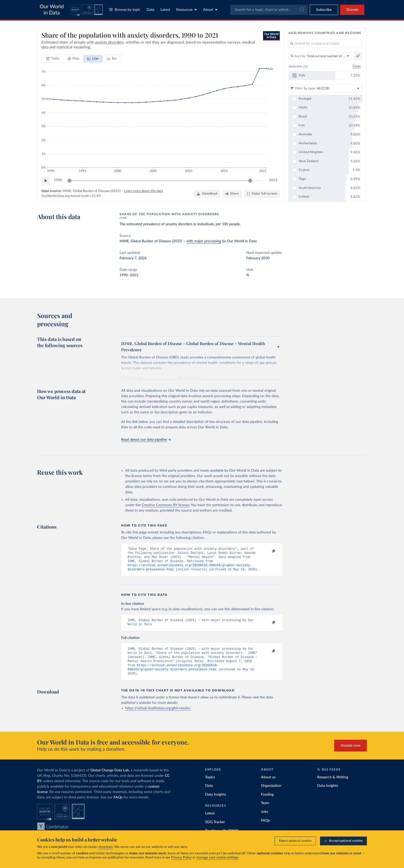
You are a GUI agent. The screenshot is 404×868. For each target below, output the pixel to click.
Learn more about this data (143, 191)
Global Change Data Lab (110, 778)
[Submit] (301, 10)
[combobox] (269, 10)
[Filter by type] (325, 88)
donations (106, 847)
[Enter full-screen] (262, 194)
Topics (210, 785)
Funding (267, 802)
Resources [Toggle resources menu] (187, 10)
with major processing (204, 241)
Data (150, 10)
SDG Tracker (215, 830)
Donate (352, 10)
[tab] (53, 59)
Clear (357, 66)
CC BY (96, 196)
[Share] (232, 194)
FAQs (118, 805)
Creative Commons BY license (165, 505)
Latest (165, 10)
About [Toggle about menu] (210, 10)
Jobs (265, 820)
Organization (271, 794)
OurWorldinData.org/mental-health (65, 196)
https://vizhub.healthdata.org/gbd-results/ (158, 716)
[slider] (70, 181)
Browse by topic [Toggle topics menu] (125, 10)
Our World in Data (52, 10)
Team (265, 811)
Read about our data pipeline (146, 440)
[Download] (207, 194)
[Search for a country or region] (325, 44)
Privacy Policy (181, 858)
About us (268, 785)
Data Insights (216, 802)
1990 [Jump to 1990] (58, 180)
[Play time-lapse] (46, 181)
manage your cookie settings (217, 858)
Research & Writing (333, 785)
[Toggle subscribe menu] (324, 10)
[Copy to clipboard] (268, 551)
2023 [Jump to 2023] (273, 180)
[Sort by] (320, 56)
